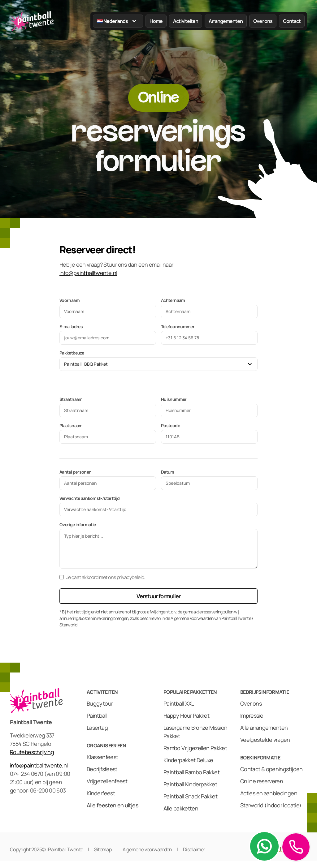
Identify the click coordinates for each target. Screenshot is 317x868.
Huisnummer (174, 399)
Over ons (251, 703)
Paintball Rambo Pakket (191, 772)
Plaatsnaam (71, 425)
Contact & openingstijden (271, 769)
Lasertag (97, 728)
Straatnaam (71, 399)
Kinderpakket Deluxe (188, 760)
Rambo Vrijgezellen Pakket (195, 748)
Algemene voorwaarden (147, 849)
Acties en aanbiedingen (269, 793)
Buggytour (100, 703)
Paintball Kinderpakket (190, 784)
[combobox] (154, 364)
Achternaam (173, 300)
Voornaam (69, 300)
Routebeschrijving (32, 752)
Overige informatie (78, 524)
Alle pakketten (181, 808)
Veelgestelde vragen (265, 740)
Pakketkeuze (72, 353)
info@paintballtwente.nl (88, 273)
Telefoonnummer (178, 327)
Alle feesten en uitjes (113, 805)
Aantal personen (75, 472)
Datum (168, 472)
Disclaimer (194, 849)
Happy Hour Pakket (186, 715)
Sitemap (103, 849)
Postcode (170, 425)
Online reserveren (262, 781)
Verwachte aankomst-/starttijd (89, 498)
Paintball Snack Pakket (190, 796)
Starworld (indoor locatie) (271, 805)
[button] (118, 21)
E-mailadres (71, 327)
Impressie (252, 715)
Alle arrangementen (264, 728)
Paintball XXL (179, 703)
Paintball (97, 715)
